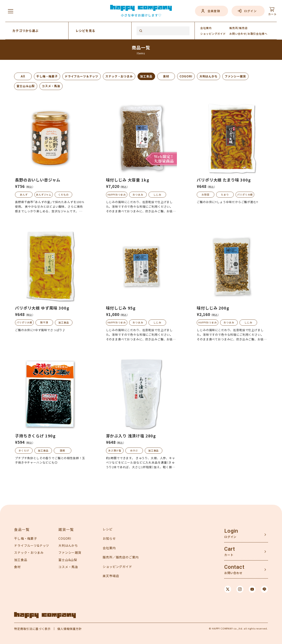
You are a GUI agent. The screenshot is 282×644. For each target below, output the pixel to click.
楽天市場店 (111, 576)
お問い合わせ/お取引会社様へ (248, 34)
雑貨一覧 (66, 529)
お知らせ (109, 538)
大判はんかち (209, 76)
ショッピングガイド (117, 567)
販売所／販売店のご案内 (121, 557)
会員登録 (214, 11)
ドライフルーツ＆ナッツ (82, 76)
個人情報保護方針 (70, 629)
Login (231, 531)
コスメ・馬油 (51, 86)
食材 (166, 76)
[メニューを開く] (11, 11)
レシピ (108, 529)
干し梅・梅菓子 (47, 76)
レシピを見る (85, 31)
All (23, 76)
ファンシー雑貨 (235, 76)
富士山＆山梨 (26, 86)
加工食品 (146, 76)
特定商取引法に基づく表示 (32, 629)
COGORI (186, 76)
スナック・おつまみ (119, 76)
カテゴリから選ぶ (25, 31)
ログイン (250, 11)
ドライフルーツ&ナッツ (32, 545)
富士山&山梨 (68, 560)
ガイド (213, 34)
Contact (234, 567)
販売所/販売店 (238, 28)
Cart (230, 549)
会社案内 (206, 28)
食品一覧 (22, 529)
